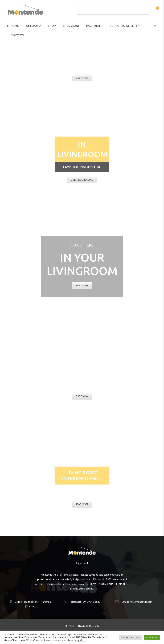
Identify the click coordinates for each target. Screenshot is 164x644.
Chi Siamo (33, 26)
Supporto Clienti (123, 26)
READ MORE (82, 285)
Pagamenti (94, 26)
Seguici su (82, 563)
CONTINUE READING (82, 180)
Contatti (17, 36)
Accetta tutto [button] (152, 637)
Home (13, 26)
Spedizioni (71, 26)
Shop (52, 26)
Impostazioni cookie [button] (131, 637)
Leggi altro (79, 640)
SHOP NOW (82, 78)
